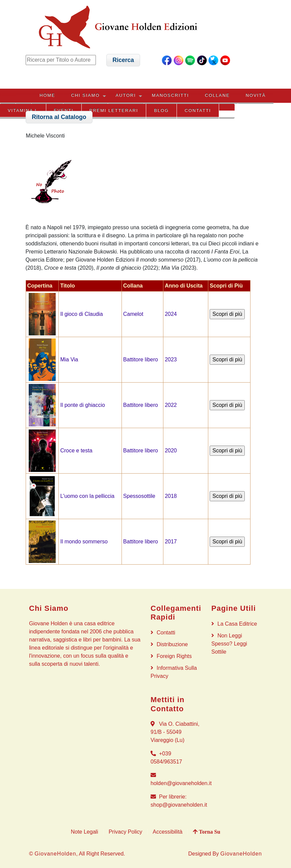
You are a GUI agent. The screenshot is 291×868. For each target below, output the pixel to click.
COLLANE (217, 95)
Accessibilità (167, 832)
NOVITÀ (256, 95)
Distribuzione (172, 644)
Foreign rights (174, 656)
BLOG (161, 110)
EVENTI (64, 110)
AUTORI (126, 95)
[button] (123, 60)
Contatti (198, 110)
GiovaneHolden (55, 854)
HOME (47, 95)
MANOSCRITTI (170, 95)
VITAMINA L (23, 110)
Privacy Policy (126, 832)
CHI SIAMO (86, 95)
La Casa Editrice (237, 624)
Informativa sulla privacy (174, 672)
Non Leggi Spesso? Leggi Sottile (229, 644)
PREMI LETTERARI (114, 110)
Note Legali (85, 832)
